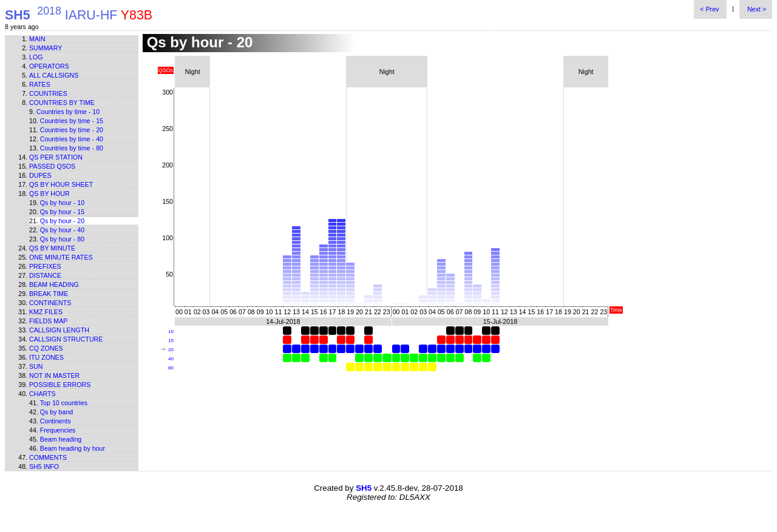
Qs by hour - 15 (62, 212)
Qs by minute (52, 248)
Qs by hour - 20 (62, 221)
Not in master (54, 375)
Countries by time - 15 (72, 121)
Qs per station (56, 157)
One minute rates (61, 257)
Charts (42, 394)
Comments (48, 457)
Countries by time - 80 (72, 148)
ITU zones (46, 357)
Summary (46, 48)
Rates (40, 84)
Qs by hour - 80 (62, 239)
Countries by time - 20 (72, 130)
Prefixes (45, 266)
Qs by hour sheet (61, 184)
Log (36, 57)
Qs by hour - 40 (62, 230)
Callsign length (59, 330)
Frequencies (58, 430)
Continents (50, 303)
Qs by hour (49, 194)
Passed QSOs (52, 166)
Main (37, 39)
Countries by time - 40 (72, 139)
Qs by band (57, 412)
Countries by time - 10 (68, 112)
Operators (49, 66)
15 (171, 341)
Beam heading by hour (73, 448)
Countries (48, 93)
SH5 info (44, 466)
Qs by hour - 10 (62, 203)
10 (171, 332)
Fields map (48, 321)
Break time (49, 294)
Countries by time (62, 103)
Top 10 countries (64, 403)
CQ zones (46, 348)
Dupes (40, 175)
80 (171, 368)
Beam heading (54, 285)
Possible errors (60, 385)
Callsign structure (66, 339)
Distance (45, 275)
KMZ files (46, 312)
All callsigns (54, 75)
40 (171, 359)
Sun (36, 366)
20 (171, 350)
